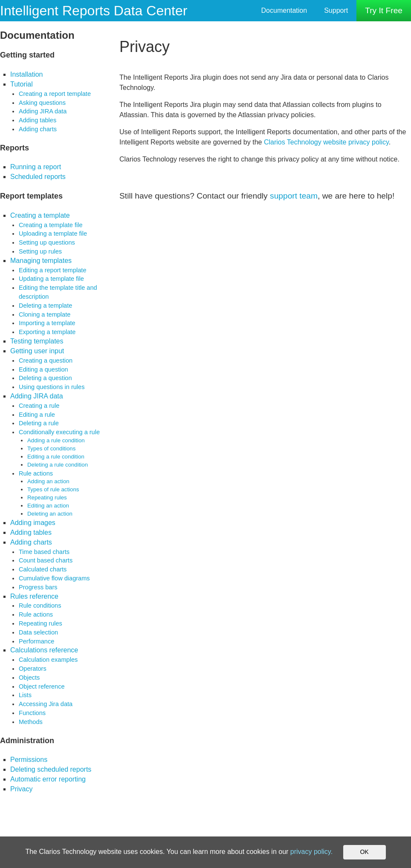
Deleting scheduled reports (51, 769)
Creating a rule (39, 406)
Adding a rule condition (56, 440)
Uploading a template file (53, 234)
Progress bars (38, 587)
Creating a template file (51, 225)
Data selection (38, 632)
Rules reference (34, 596)
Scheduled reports (38, 177)
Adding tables (38, 120)
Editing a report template (53, 270)
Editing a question (43, 369)
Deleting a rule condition (58, 465)
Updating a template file (51, 279)
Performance (36, 641)
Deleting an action (50, 514)
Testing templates (37, 341)
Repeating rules (47, 497)
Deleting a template (45, 306)
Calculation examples (48, 660)
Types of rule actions (53, 489)
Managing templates (41, 261)
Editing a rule (37, 415)
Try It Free (384, 10)
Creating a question (46, 360)
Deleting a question (45, 378)
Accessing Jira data (46, 704)
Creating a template (40, 215)
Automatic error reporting (48, 779)
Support (336, 10)
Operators (33, 669)
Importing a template (47, 323)
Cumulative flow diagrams (54, 578)
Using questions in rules (52, 387)
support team (294, 196)
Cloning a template (45, 314)
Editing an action (48, 506)
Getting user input (37, 351)
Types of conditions (51, 448)
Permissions (29, 760)
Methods (31, 722)
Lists (25, 695)
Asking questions (42, 103)
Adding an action (48, 481)
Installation (27, 74)
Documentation (284, 10)
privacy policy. (311, 852)
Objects (29, 678)
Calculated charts (43, 569)
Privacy (21, 789)
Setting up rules (40, 251)
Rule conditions (40, 606)
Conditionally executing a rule (59, 432)
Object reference (42, 686)
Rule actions (36, 473)
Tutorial (22, 84)
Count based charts (46, 560)
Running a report (36, 167)
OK (364, 852)
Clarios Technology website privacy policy (326, 142)
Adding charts (38, 129)
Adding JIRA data (43, 111)
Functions (32, 713)
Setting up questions (47, 242)
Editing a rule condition (56, 457)
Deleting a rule (39, 423)
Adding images (33, 523)
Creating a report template (55, 94)
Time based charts (44, 552)
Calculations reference (44, 650)
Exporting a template (47, 332)
